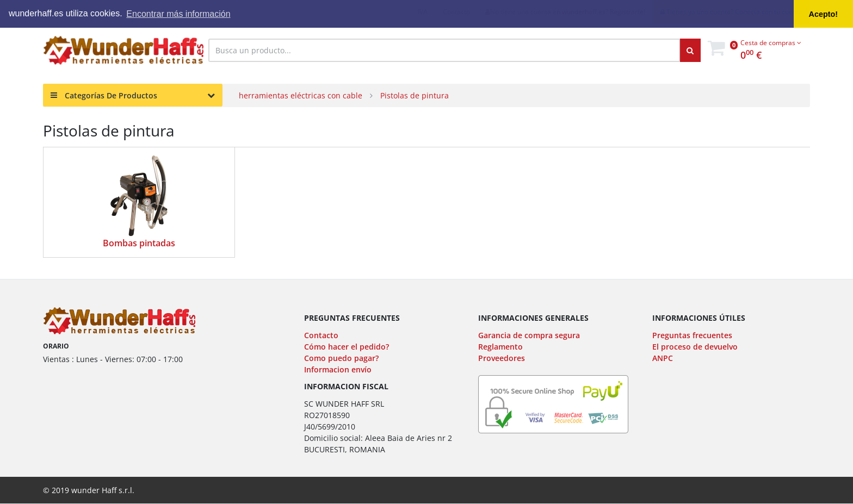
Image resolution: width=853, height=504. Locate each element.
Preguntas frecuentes (692, 335)
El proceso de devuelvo (695, 347)
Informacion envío (338, 369)
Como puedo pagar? (341, 358)
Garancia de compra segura (529, 335)
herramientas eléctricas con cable (301, 95)
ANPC (663, 358)
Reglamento (500, 347)
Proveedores (502, 358)
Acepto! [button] (824, 14)
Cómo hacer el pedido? (347, 347)
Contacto (321, 335)
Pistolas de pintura (415, 95)
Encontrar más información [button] (178, 14)
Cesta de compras (771, 43)
